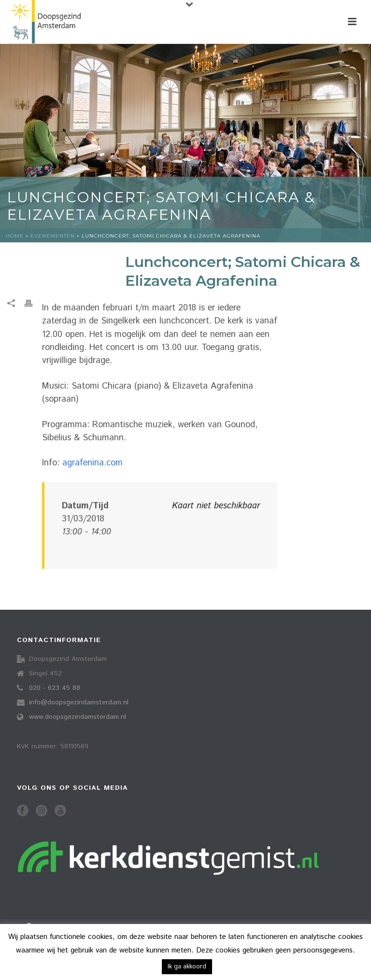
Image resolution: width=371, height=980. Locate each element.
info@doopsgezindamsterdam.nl (79, 702)
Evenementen (53, 236)
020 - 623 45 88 (55, 688)
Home (15, 236)
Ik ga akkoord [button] (187, 967)
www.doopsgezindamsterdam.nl (78, 717)
